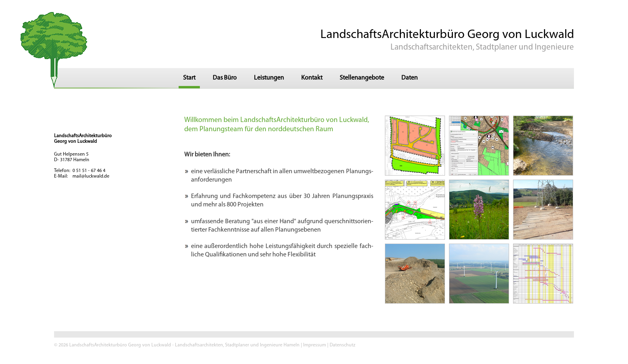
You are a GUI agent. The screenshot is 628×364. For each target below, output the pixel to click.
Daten (410, 78)
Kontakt (312, 78)
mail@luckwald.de (91, 176)
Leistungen (269, 78)
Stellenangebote (362, 78)
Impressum (315, 345)
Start (189, 78)
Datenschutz (342, 345)
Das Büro (225, 78)
